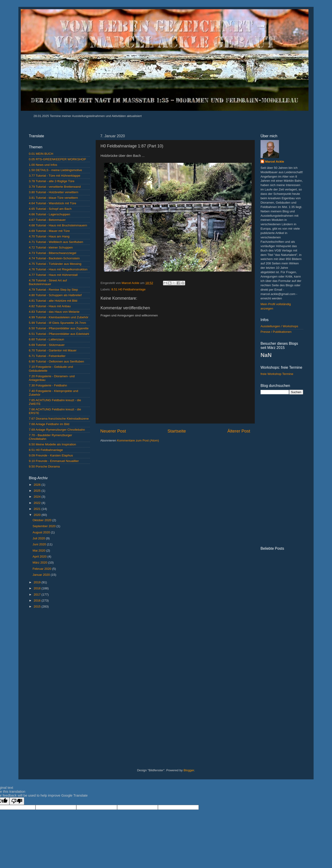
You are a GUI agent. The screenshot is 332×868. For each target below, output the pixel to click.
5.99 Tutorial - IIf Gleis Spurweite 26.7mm (57, 323)
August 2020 (42, 532)
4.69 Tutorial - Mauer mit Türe (49, 231)
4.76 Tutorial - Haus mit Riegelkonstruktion (58, 269)
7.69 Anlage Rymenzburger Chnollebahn (57, 430)
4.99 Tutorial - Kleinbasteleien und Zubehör (59, 317)
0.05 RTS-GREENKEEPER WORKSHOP (57, 159)
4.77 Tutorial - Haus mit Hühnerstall (53, 275)
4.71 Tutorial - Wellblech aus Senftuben (56, 242)
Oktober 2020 (42, 520)
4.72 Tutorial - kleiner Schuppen (51, 247)
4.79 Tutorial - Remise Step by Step (53, 290)
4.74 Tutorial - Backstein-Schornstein (54, 258)
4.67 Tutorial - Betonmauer (47, 220)
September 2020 (44, 526)
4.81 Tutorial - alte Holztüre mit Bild (53, 301)
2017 (38, 595)
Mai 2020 (39, 551)
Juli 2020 (39, 538)
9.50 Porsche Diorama (44, 466)
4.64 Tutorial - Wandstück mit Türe (53, 203)
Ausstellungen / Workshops (279, 326)
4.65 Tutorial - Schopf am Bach (50, 209)
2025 (38, 491)
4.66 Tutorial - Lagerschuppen (49, 214)
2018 (38, 588)
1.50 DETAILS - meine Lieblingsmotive (55, 170)
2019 (38, 582)
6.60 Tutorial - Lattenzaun (46, 339)
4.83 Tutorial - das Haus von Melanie (54, 312)
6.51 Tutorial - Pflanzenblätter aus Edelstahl (59, 334)
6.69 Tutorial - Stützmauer (47, 345)
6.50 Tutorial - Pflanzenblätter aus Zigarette (59, 328)
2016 (38, 601)
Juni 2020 (40, 544)
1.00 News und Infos (43, 165)
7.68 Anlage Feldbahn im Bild (49, 424)
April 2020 (40, 557)
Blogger (189, 770)
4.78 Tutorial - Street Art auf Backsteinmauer (48, 282)
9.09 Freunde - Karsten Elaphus (51, 455)
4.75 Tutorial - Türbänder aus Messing (55, 264)
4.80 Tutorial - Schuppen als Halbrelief (55, 295)
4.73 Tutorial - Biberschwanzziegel (53, 253)
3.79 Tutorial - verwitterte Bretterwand (55, 187)
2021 (38, 509)
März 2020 (40, 563)
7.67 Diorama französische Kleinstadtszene (59, 419)
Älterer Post (239, 431)
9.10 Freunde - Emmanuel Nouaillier (54, 461)
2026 (38, 485)
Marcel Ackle (275, 162)
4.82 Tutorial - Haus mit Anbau (50, 306)
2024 (38, 497)
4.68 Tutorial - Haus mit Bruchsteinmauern (58, 225)
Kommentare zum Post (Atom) (138, 440)
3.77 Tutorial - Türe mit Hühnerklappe (55, 176)
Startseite (177, 431)
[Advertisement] (59, 685)
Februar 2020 (42, 569)
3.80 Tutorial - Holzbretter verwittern (54, 192)
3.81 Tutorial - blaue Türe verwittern (53, 198)
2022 (38, 503)
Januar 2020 (42, 575)
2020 (38, 515)
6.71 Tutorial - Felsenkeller (47, 356)
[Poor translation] (17, 801)
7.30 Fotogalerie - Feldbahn (48, 385)
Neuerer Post (113, 431)
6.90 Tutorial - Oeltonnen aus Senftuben (56, 361)
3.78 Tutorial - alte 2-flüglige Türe (52, 181)
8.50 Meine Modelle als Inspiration (52, 444)
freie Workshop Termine (277, 374)
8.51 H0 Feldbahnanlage (128, 289)
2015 (38, 606)
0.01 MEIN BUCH (41, 154)
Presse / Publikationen (276, 332)
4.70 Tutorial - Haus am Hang (49, 236)
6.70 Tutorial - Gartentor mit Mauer (53, 350)
